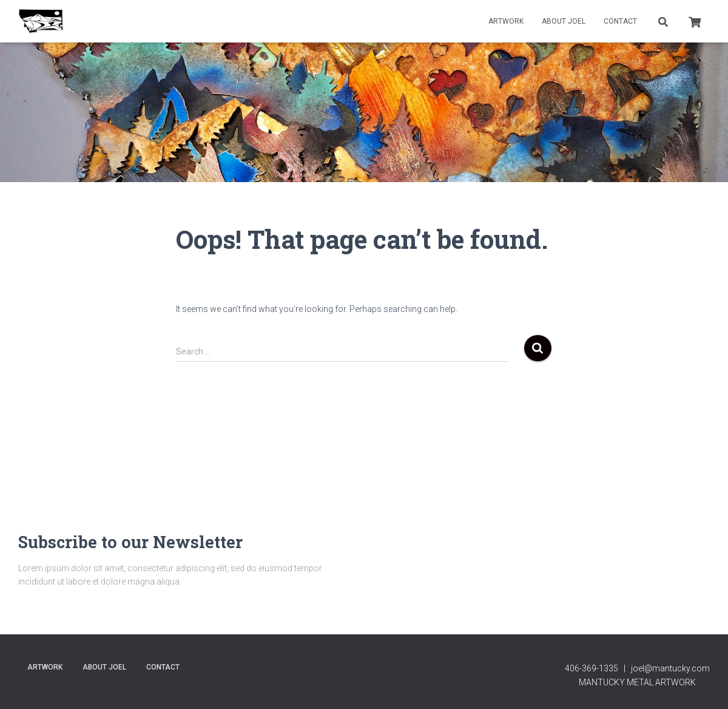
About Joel (564, 21)
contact (620, 21)
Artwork (506, 21)
